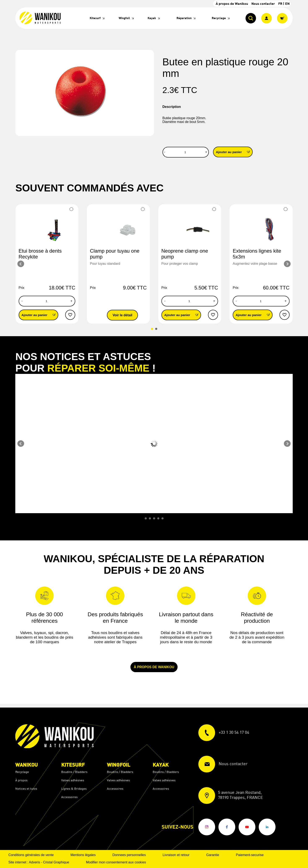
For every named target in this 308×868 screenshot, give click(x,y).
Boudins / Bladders (74, 772)
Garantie (213, 855)
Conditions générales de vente (31, 855)
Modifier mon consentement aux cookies (116, 862)
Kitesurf (95, 18)
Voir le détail (122, 315)
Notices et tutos (26, 789)
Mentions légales (83, 855)
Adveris (34, 862)
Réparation (184, 18)
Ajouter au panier (234, 152)
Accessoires (69, 797)
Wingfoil (124, 18)
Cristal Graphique (56, 862)
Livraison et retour (176, 855)
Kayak (152, 18)
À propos (21, 780)
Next (287, 264)
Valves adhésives (73, 780)
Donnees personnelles (129, 855)
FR (280, 3)
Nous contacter (263, 3)
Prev (21, 264)
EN (287, 3)
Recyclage (219, 18)
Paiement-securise (250, 855)
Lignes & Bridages (74, 789)
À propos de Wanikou (232, 3)
